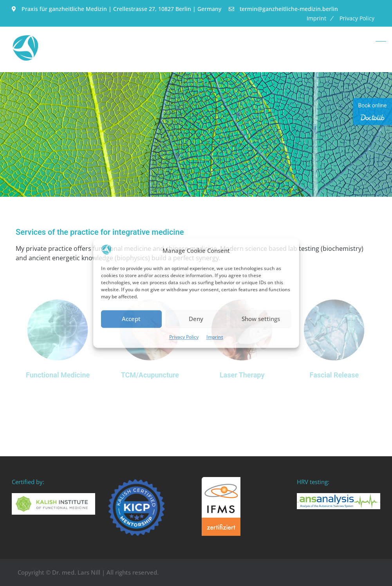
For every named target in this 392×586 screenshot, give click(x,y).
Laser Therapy (242, 375)
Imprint (215, 337)
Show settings (261, 319)
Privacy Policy (184, 337)
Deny (196, 319)
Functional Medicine (58, 375)
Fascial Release (334, 375)
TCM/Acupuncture (150, 375)
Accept (131, 319)
